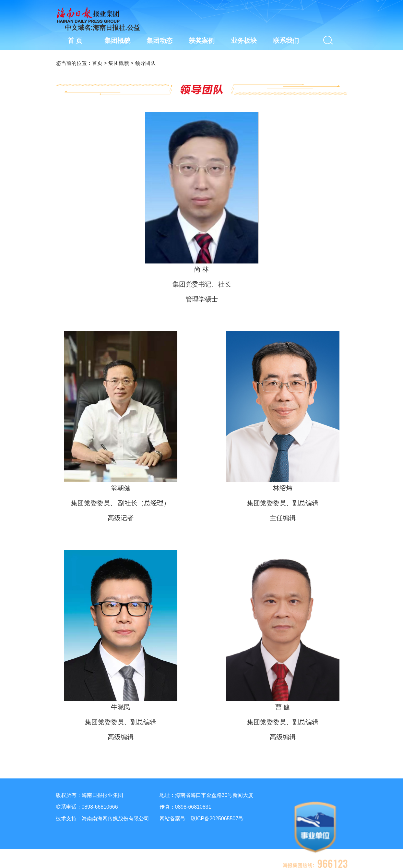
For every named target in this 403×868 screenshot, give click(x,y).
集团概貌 (119, 63)
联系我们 (286, 41)
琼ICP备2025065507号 (217, 819)
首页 (97, 63)
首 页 (75, 41)
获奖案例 (202, 41)
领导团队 (145, 63)
